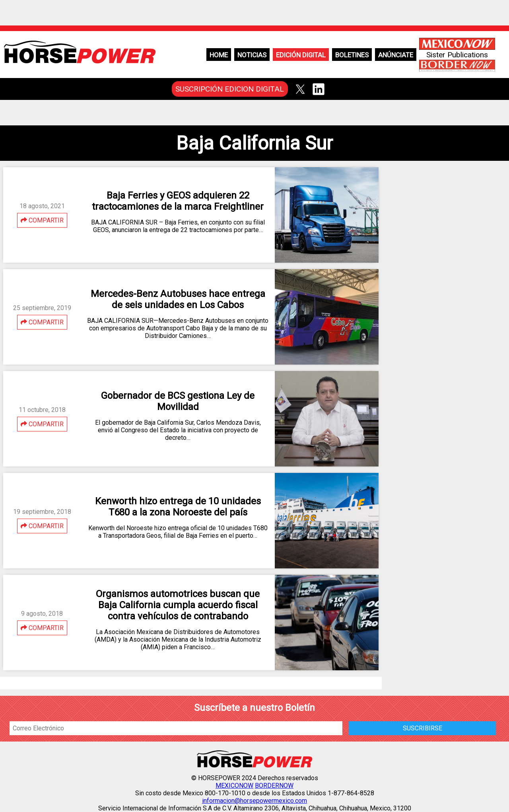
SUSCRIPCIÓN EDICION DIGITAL (230, 89)
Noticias (252, 55)
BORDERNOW (274, 786)
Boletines (352, 55)
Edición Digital (301, 55)
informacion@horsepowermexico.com (254, 801)
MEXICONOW (234, 786)
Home (219, 55)
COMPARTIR (42, 220)
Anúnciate (396, 55)
